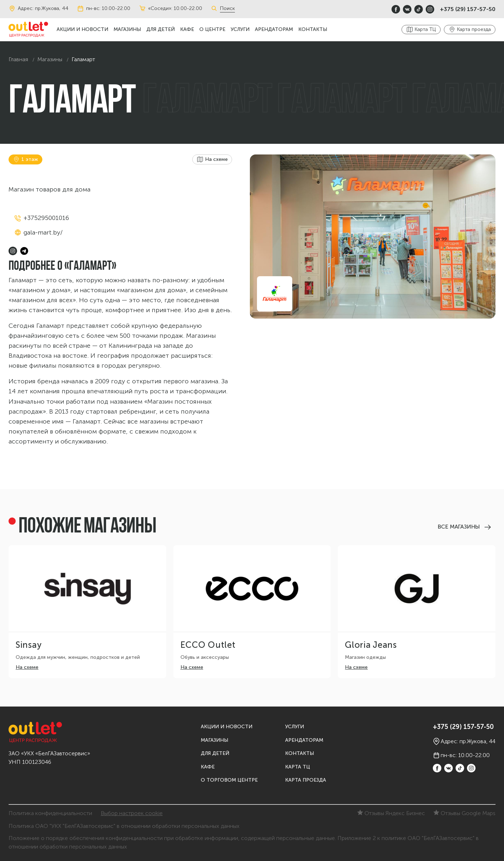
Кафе (187, 29)
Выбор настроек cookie (132, 813)
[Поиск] (215, 9)
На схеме (27, 667)
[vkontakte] (407, 9)
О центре (212, 29)
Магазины (127, 29)
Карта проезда (306, 780)
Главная (18, 59)
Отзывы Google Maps (464, 813)
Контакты (313, 29)
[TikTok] (419, 9)
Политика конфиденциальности (50, 813)
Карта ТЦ (298, 767)
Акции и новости (82, 29)
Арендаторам (274, 29)
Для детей (161, 29)
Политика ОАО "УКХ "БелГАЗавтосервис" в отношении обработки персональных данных (124, 826)
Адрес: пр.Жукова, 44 (38, 9)
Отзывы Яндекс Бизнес (391, 813)
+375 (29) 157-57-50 (468, 9)
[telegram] (24, 251)
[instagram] (430, 9)
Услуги (240, 29)
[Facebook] (396, 9)
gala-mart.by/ (43, 232)
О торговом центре (229, 780)
